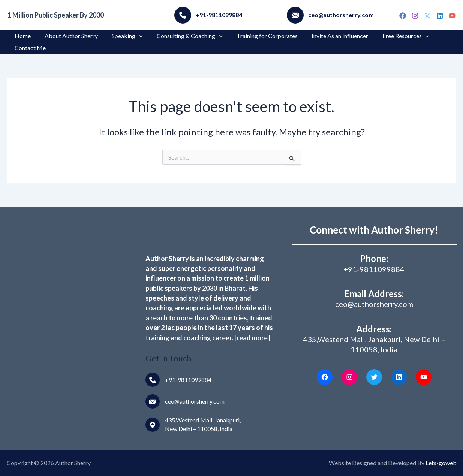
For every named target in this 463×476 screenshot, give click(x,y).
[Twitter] (427, 16)
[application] (134, 36)
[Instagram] (415, 16)
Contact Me (29, 48)
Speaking (122, 36)
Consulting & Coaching (183, 36)
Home (22, 36)
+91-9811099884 (188, 379)
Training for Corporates (258, 36)
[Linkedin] (440, 16)
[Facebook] (403, 16)
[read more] (252, 338)
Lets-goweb (441, 463)
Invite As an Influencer (329, 36)
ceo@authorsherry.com (195, 401)
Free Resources (393, 36)
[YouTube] (452, 16)
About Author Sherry (68, 36)
